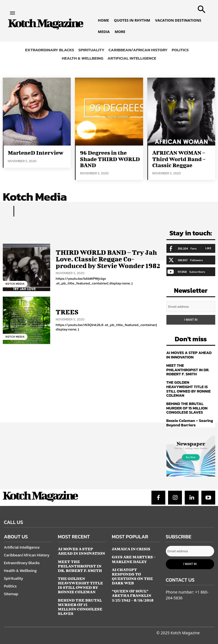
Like (208, 248)
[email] (191, 306)
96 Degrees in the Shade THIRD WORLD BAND (109, 159)
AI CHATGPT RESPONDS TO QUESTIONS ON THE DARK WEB (136, 571)
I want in (191, 319)
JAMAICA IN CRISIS (131, 546)
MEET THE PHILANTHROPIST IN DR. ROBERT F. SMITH (187, 368)
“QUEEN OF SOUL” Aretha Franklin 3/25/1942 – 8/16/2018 (132, 588)
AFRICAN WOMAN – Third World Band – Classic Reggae (178, 159)
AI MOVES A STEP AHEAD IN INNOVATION (191, 354)
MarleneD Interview (35, 153)
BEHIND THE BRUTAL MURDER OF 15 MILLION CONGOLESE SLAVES (187, 406)
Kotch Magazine (185, 628)
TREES (67, 312)
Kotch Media (15, 283)
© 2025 (163, 628)
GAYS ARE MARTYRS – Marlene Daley (133, 557)
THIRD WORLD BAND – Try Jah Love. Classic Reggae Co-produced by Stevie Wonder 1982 (107, 259)
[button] (200, 7)
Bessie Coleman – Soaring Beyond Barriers (189, 421)
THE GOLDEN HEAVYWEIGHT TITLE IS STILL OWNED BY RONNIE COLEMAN (188, 387)
